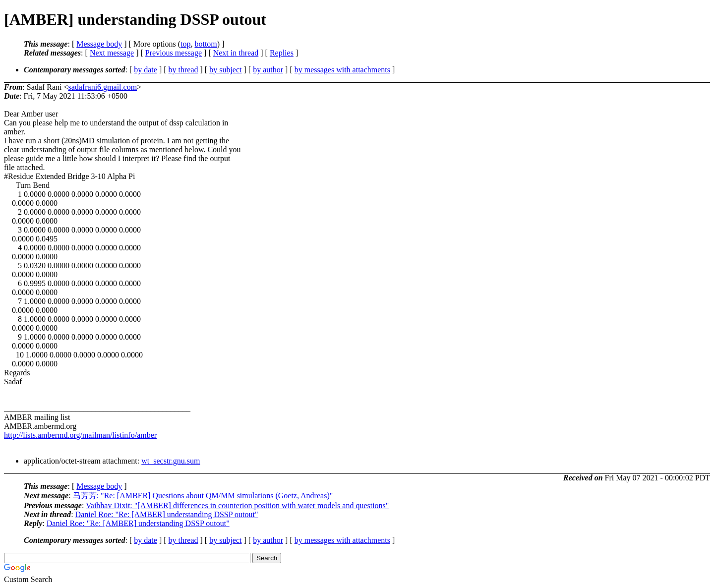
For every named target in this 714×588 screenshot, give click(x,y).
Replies (282, 53)
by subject (225, 70)
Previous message (174, 53)
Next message (112, 53)
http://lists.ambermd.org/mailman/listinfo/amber (80, 435)
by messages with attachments (342, 70)
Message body (99, 44)
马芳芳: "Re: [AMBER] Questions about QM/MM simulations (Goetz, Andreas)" (203, 496)
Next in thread (236, 53)
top (185, 44)
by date (146, 70)
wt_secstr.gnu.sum (171, 461)
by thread (183, 70)
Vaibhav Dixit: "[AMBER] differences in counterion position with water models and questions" (237, 505)
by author (268, 70)
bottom (206, 44)
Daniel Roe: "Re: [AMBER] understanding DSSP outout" (167, 514)
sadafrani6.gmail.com (102, 87)
